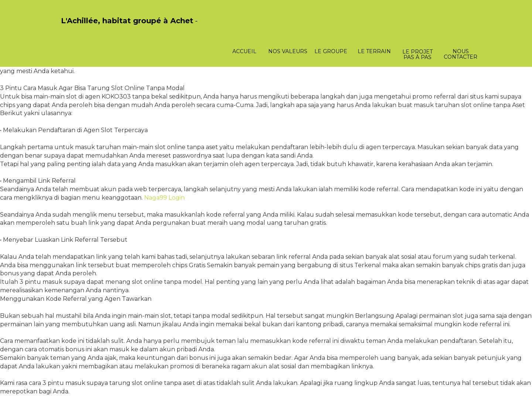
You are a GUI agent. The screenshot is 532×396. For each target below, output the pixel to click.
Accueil (244, 51)
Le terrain (374, 51)
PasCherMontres (80, 29)
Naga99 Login (164, 198)
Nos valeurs (288, 51)
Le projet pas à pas (417, 54)
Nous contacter (461, 54)
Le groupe (331, 51)
